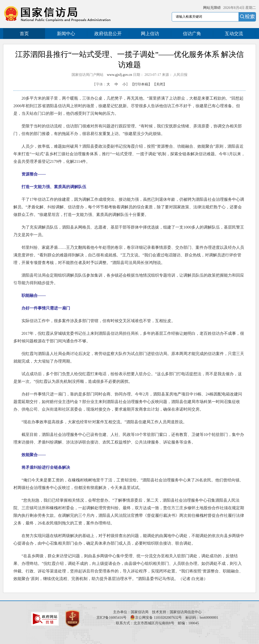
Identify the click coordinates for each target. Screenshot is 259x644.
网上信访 (150, 34)
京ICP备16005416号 (112, 618)
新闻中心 (66, 34)
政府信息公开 (108, 34)
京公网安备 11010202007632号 (158, 618)
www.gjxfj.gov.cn (120, 75)
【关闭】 (160, 84)
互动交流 (234, 34)
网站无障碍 (212, 8)
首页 (24, 34)
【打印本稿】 (141, 84)
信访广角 (192, 34)
